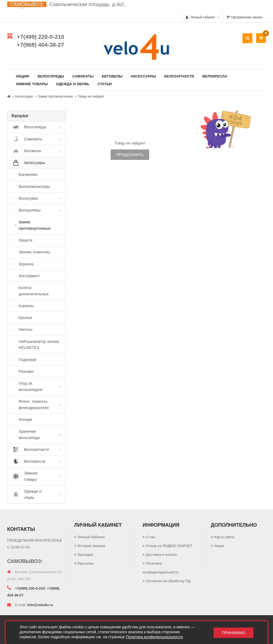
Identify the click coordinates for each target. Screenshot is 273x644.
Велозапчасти (179, 76)
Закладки (85, 555)
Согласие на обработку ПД (168, 581)
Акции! (23, 76)
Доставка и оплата (161, 555)
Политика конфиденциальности (154, 637)
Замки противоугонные (55, 96)
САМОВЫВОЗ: (27, 4)
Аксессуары (143, 76)
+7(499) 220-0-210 (40, 37)
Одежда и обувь (73, 84)
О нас (151, 537)
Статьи (105, 84)
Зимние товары (32, 84)
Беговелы (112, 76)
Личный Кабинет (91, 537)
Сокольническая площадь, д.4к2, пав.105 (66, 7)
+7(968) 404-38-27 (40, 45)
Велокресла (215, 76)
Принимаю (234, 633)
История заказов (91, 546)
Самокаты (83, 76)
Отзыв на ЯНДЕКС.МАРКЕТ (169, 546)
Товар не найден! (91, 96)
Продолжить (130, 155)
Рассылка (86, 563)
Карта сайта (224, 537)
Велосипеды (51, 76)
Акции (219, 546)
